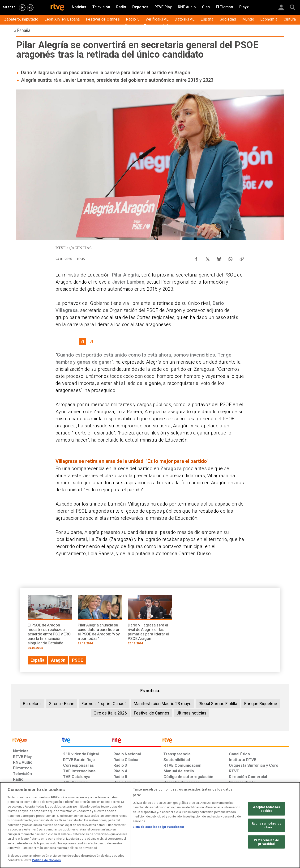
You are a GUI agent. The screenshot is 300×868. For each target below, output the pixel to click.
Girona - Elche (62, 704)
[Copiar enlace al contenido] (242, 258)
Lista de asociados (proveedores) (158, 827)
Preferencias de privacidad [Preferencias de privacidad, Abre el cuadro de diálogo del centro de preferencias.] (266, 842)
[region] (150, 825)
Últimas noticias (191, 713)
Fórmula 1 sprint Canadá (104, 704)
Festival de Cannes (152, 713)
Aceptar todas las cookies (266, 809)
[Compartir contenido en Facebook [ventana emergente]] (196, 258)
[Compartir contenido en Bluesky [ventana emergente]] (219, 258)
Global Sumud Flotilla (218, 704)
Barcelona (32, 704)
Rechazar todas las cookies (266, 825)
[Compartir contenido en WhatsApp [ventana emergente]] (230, 258)
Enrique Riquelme (261, 704)
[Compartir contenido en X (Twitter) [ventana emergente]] (208, 258)
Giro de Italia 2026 (110, 713)
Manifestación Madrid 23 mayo (163, 704)
